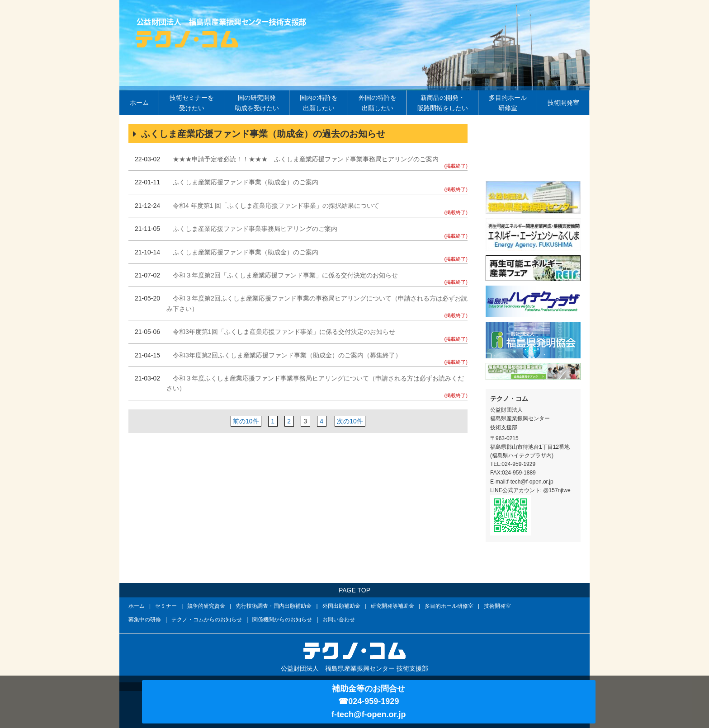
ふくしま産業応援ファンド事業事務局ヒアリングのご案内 (255, 229)
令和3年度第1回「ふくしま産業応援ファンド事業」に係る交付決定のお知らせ (284, 332)
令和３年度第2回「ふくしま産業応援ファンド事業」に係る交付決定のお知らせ (285, 275)
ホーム (139, 103)
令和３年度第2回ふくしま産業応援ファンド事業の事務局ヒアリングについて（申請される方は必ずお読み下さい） (317, 303)
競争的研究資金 (206, 606)
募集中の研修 (145, 620)
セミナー (166, 606)
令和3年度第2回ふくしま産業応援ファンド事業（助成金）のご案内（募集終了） (287, 355)
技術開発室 (563, 103)
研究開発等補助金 (392, 606)
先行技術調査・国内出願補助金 (274, 606)
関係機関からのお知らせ (282, 620)
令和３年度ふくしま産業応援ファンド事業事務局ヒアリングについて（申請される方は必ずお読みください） (315, 383)
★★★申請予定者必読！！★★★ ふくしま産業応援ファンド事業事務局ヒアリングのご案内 (306, 159)
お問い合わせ (339, 620)
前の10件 (246, 421)
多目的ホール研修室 (508, 103)
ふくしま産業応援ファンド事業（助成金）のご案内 (246, 182)
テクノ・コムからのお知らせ (207, 620)
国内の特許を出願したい (319, 103)
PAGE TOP (354, 590)
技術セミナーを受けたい (192, 103)
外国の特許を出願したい (378, 103)
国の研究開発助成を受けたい (257, 103)
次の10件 (350, 421)
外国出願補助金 (341, 606)
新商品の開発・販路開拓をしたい (443, 103)
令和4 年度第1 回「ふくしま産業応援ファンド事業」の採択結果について (276, 206)
